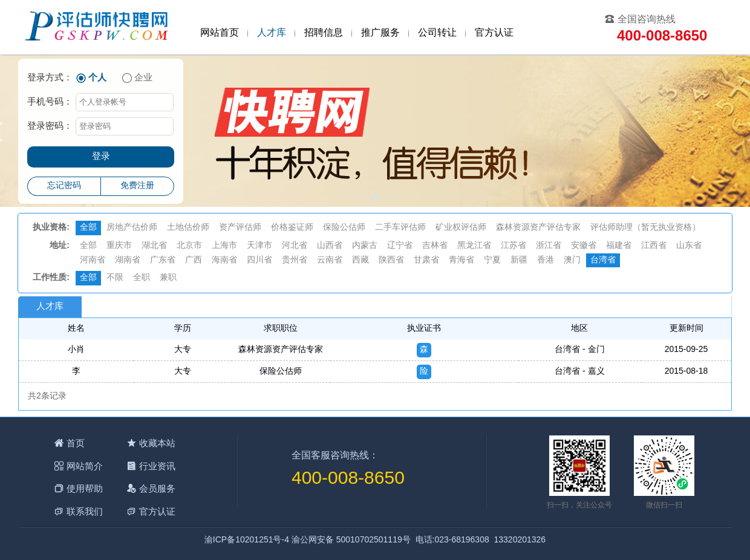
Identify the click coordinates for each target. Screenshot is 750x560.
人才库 (272, 33)
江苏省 (514, 246)
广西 (194, 260)
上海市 (224, 246)
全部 (88, 228)
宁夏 (492, 260)
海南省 (224, 260)
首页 (76, 443)
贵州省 (295, 260)
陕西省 (391, 260)
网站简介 (85, 466)
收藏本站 (157, 443)
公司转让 (437, 33)
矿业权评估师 (461, 228)
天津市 (259, 246)
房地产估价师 (132, 228)
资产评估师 (240, 228)
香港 (546, 260)
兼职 (168, 278)
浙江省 (549, 246)
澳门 (572, 260)
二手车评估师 (400, 228)
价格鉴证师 (292, 228)
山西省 (330, 246)
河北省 (295, 246)
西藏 (360, 260)
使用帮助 (85, 488)
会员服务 (157, 488)
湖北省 (154, 246)
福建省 (619, 246)
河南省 (93, 260)
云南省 (330, 260)
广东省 (163, 260)
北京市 (189, 246)
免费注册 (137, 186)
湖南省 (128, 260)
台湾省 (603, 260)
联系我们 (85, 511)
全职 (142, 278)
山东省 (689, 246)
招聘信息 (324, 33)
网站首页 (220, 33)
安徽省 (584, 246)
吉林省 (435, 246)
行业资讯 (157, 466)
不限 (115, 278)
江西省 (654, 246)
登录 (101, 157)
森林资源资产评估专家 (538, 228)
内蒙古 (365, 246)
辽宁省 (400, 246)
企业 (143, 78)
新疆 (519, 260)
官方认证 (494, 33)
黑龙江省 (474, 246)
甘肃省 (426, 260)
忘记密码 (64, 186)
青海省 (461, 260)
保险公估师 (344, 228)
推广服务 (380, 33)
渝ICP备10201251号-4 (247, 540)
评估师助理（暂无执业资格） (645, 228)
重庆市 (119, 246)
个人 (97, 78)
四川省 (259, 260)
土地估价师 (188, 228)
